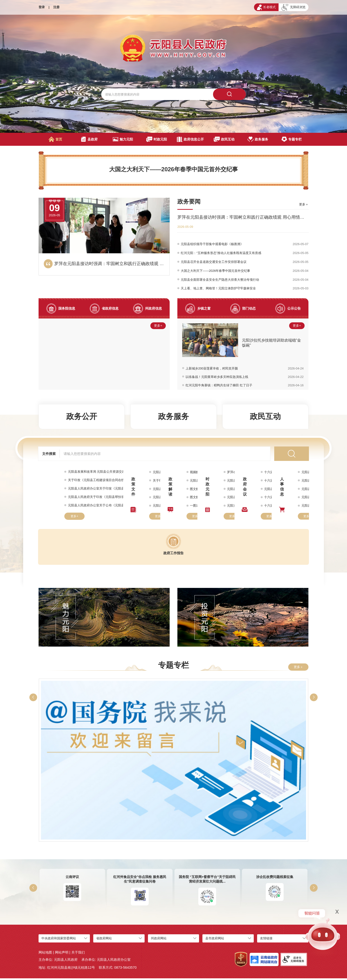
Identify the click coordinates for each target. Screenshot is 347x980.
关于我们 (78, 954)
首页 (56, 139)
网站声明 (62, 954)
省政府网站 (104, 940)
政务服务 (258, 139)
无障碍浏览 (294, 7)
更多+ (158, 327)
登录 (42, 7)
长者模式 (266, 7)
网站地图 (45, 954)
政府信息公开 (190, 139)
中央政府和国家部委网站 (59, 940)
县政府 (89, 139)
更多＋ (304, 204)
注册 (56, 7)
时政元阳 (157, 139)
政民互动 (224, 139)
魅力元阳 (123, 139)
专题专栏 (291, 139)
